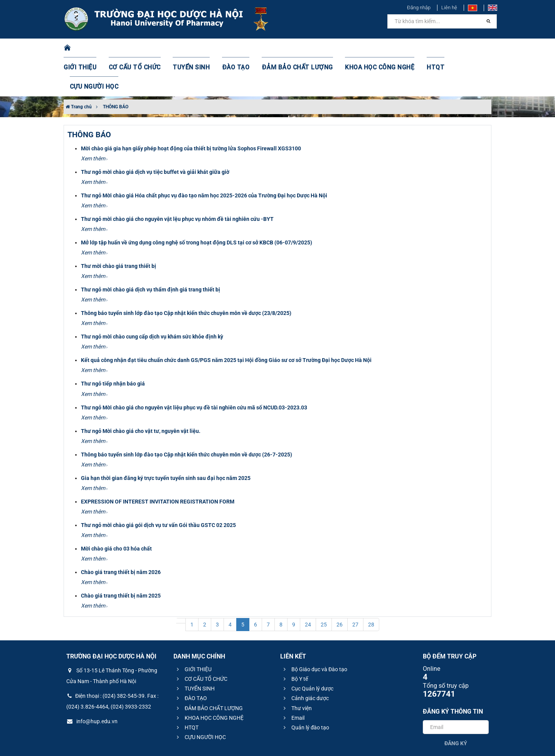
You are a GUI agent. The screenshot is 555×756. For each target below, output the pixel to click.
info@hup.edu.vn (92, 683)
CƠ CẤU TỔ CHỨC (141, 48)
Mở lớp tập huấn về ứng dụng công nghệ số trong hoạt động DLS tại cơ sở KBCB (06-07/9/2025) (197, 204)
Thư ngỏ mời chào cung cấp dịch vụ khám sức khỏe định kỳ (152, 298)
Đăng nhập (419, 8)
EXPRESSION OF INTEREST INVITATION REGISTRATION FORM (158, 463)
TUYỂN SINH (193, 48)
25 (324, 586)
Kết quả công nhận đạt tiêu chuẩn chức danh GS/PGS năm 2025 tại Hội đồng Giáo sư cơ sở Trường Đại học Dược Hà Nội (226, 322)
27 (355, 586)
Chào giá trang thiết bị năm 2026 (121, 534)
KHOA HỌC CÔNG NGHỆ (364, 48)
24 (308, 586)
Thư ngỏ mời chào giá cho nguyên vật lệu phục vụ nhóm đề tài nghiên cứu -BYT (177, 180)
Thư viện (297, 670)
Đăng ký (456, 705)
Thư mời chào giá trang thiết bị (119, 227)
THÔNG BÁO (116, 68)
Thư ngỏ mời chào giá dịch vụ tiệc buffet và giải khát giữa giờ (155, 133)
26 (340, 586)
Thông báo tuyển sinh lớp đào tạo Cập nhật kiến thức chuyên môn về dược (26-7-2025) (187, 416)
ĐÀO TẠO (234, 48)
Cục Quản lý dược (307, 650)
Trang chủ (79, 68)
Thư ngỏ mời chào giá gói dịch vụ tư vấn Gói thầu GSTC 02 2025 (158, 487)
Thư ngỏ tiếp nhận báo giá (113, 345)
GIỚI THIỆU (90, 48)
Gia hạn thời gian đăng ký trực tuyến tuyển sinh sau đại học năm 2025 (166, 439)
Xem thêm (94, 120)
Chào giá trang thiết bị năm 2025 (121, 557)
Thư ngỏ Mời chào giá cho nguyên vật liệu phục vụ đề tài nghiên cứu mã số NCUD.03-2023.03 (194, 369)
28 (371, 586)
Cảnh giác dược (305, 660)
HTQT (416, 48)
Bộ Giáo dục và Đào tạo (314, 631)
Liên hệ (449, 8)
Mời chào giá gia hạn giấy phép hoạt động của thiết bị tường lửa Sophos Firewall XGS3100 (191, 110)
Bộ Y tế (295, 640)
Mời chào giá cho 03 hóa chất (116, 510)
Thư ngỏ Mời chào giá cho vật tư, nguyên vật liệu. (141, 392)
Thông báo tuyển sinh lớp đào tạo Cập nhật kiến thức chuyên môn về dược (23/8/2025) (186, 274)
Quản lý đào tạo (305, 689)
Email (293, 679)
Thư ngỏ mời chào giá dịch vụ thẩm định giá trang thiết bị (151, 251)
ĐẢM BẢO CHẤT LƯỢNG (290, 48)
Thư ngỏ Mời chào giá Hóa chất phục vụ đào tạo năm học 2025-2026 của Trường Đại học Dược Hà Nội (204, 157)
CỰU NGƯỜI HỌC (458, 48)
